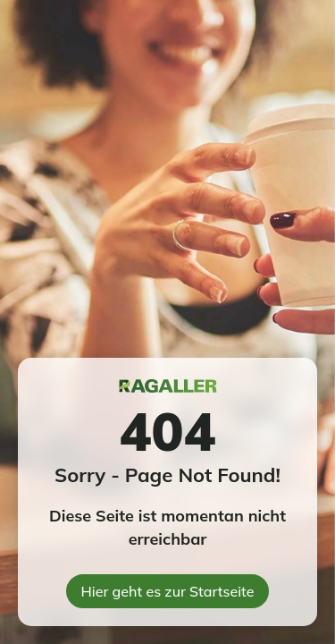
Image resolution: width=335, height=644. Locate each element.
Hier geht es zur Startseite (168, 591)
